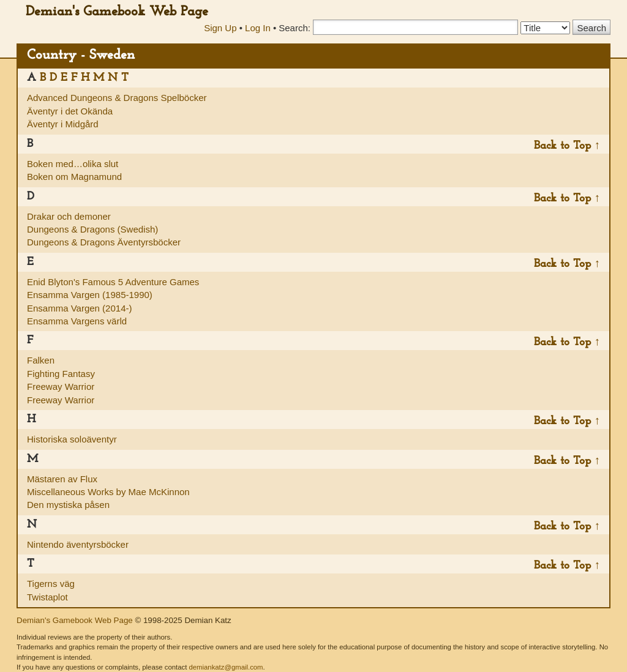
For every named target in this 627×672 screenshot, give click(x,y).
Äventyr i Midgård (63, 124)
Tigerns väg (51, 584)
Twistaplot (47, 597)
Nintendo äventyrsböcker (78, 544)
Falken (41, 360)
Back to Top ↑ (567, 146)
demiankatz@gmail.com (226, 667)
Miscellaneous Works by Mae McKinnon (108, 492)
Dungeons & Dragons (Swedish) (92, 229)
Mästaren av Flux (62, 479)
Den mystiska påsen (68, 505)
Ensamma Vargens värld (77, 321)
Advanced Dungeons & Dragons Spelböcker (117, 98)
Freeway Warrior (61, 386)
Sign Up (220, 28)
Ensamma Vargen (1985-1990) (90, 295)
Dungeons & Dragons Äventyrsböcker (104, 242)
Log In (258, 28)
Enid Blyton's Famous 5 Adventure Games (113, 282)
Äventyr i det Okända (70, 111)
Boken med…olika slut (73, 164)
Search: (295, 28)
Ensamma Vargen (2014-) (79, 308)
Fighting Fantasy (61, 374)
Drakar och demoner (69, 216)
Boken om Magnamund (74, 177)
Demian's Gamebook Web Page (117, 12)
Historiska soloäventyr (72, 439)
